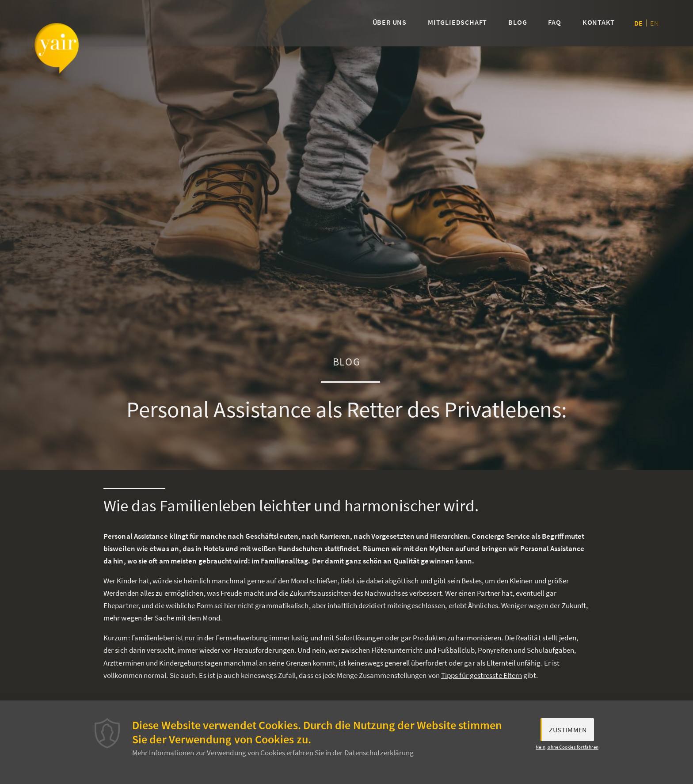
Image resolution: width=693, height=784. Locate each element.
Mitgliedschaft (457, 22)
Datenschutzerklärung (379, 755)
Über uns (390, 22)
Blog (518, 22)
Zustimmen (568, 732)
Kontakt (599, 22)
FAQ (554, 22)
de (638, 23)
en (654, 23)
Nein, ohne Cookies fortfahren (567, 749)
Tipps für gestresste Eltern (482, 675)
